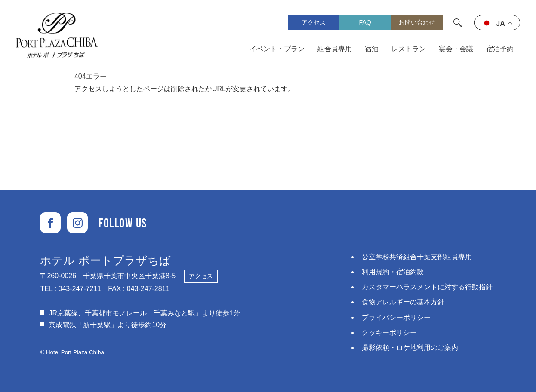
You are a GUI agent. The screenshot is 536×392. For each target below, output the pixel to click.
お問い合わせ (417, 22)
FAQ (365, 22)
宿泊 (372, 49)
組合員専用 (335, 49)
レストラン (409, 49)
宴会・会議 (456, 49)
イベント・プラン (277, 49)
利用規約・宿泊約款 (393, 272)
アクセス (314, 22)
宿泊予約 (500, 49)
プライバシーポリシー (396, 317)
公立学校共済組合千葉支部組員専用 (417, 257)
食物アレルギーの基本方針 (403, 302)
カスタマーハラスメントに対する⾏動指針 (427, 287)
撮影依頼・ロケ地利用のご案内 (410, 348)
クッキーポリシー (389, 332)
